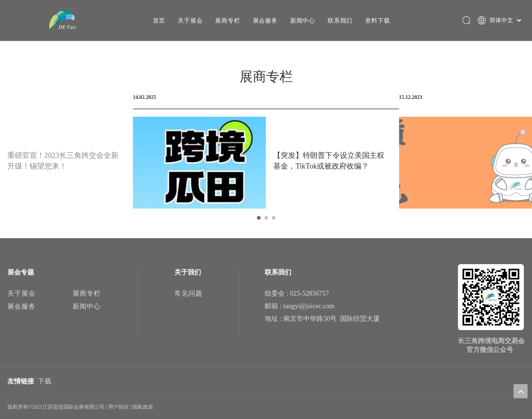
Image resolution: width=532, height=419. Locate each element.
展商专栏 (227, 20)
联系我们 (340, 20)
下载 (45, 381)
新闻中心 (302, 20)
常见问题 (188, 293)
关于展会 (190, 20)
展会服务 (265, 20)
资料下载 (377, 20)
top (521, 391)
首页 (159, 20)
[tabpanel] (266, 151)
